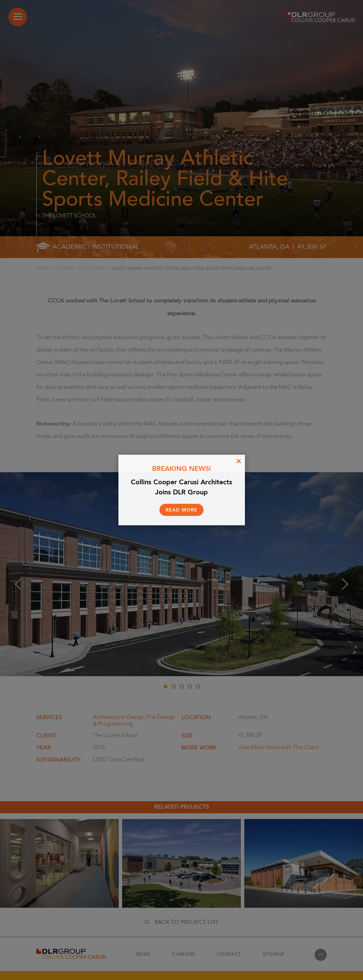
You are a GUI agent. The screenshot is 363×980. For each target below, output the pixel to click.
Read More (181, 510)
